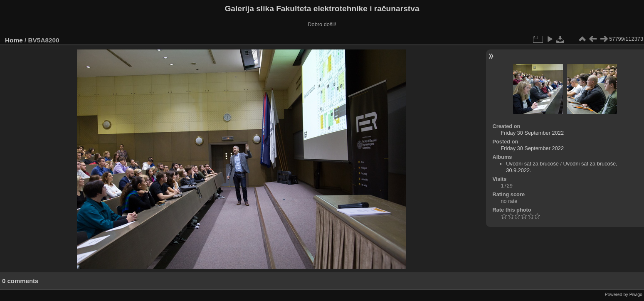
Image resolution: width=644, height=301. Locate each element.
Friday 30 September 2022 (532, 133)
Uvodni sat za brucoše (532, 164)
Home (14, 40)
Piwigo (636, 294)
